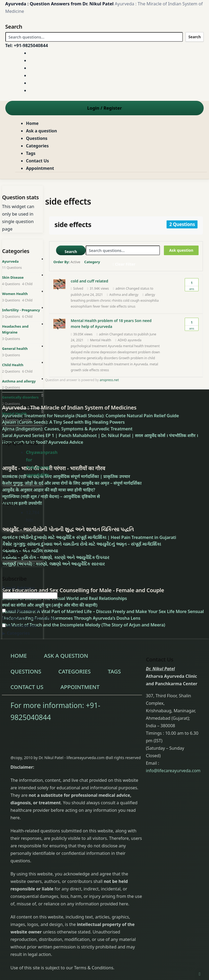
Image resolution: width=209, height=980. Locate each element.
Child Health (13, 365)
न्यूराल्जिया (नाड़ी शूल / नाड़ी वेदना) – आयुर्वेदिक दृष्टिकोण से (51, 496)
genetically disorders (102, 358)
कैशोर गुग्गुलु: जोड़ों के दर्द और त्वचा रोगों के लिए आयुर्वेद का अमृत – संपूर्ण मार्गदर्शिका (72, 483)
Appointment (40, 168)
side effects (118, 306)
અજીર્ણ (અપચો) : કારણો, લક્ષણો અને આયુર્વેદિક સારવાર (53, 564)
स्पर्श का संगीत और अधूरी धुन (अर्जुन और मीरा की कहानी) (50, 605)
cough (135, 300)
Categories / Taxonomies (29, 618)
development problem (134, 352)
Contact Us (37, 161)
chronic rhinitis (111, 300)
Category (92, 262)
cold (126, 300)
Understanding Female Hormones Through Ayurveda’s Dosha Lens (71, 618)
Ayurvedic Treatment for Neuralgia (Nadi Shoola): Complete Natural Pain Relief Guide (90, 416)
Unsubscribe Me (22, 610)
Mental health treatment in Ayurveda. (121, 364)
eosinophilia (149, 300)
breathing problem (85, 300)
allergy (150, 295)
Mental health (81, 364)
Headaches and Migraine (15, 329)
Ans (192, 285)
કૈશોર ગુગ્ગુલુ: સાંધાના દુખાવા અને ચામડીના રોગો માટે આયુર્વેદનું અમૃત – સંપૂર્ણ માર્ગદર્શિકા (82, 544)
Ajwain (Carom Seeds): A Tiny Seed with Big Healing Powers (63, 422)
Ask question (181, 250)
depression (108, 352)
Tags (31, 153)
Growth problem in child (137, 358)
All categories (19, 625)
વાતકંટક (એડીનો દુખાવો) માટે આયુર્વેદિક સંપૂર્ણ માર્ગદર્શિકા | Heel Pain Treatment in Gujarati (89, 537)
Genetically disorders (20, 397)
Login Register (105, 108)
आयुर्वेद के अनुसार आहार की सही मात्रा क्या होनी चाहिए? (49, 490)
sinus (131, 306)
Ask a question (41, 131)
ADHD (122, 340)
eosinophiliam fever (86, 306)
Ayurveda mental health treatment (134, 346)
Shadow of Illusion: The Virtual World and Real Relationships (65, 598)
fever (105, 306)
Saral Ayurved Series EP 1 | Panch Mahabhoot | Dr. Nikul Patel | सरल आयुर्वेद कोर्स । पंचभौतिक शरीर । (100, 435)
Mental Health (101, 340)
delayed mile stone (85, 352)
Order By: (67, 262)
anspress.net (109, 380)
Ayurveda (10, 261)
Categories (37, 146)
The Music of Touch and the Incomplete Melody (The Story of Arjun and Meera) (84, 625)
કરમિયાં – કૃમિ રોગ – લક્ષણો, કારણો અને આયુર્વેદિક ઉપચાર (56, 557)
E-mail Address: (19, 588)
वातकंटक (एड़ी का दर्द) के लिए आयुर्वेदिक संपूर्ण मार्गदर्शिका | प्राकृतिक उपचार (66, 476)
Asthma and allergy (124, 295)
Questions (37, 138)
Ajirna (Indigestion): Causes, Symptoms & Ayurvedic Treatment (67, 429)
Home (32, 123)
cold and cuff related (89, 281)
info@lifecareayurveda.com (173, 771)
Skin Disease (13, 277)
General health (15, 349)
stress (104, 370)
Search (195, 37)
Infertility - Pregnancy (21, 310)
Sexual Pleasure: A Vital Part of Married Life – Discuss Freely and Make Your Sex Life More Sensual (103, 611)
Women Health (15, 294)
